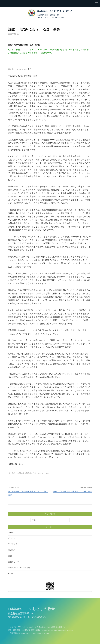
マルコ (40, 473)
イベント (12, 538)
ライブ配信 (13, 544)
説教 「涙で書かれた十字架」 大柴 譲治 (72, 492)
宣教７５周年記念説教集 (22, 473)
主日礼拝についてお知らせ (19, 568)
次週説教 (12, 550)
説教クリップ (14, 562)
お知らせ (12, 532)
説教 (35, 473)
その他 (47, 473)
